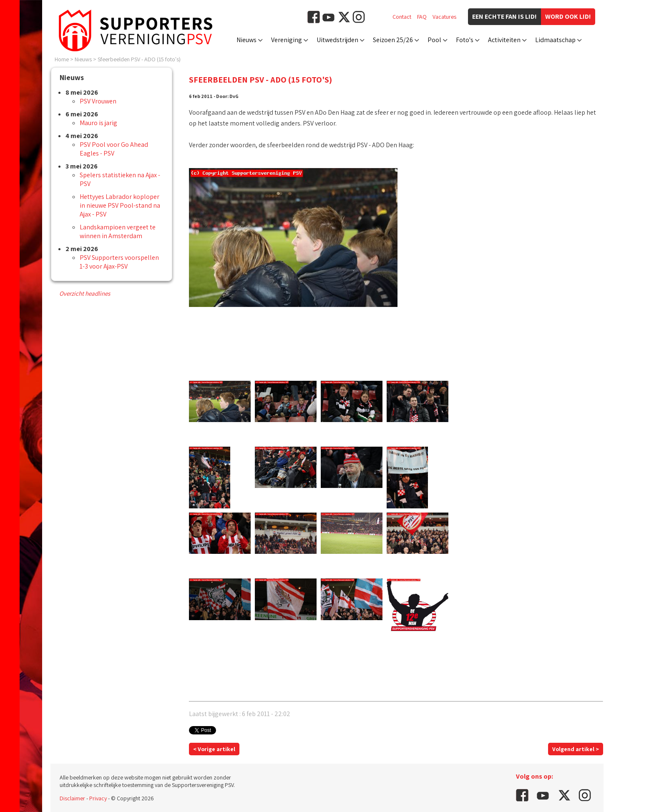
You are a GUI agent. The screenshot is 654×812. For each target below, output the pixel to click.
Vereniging (287, 40)
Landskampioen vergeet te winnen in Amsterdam (118, 231)
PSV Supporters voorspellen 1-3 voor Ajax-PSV (119, 262)
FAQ (422, 17)
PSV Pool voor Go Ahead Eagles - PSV (114, 149)
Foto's (465, 40)
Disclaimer (72, 798)
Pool (434, 40)
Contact (402, 17)
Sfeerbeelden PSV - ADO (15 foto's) (139, 59)
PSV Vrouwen (98, 101)
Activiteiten (504, 40)
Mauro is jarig (98, 123)
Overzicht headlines (85, 293)
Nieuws (247, 40)
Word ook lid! (568, 16)
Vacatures (444, 17)
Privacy (98, 798)
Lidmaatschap (555, 40)
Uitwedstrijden (337, 40)
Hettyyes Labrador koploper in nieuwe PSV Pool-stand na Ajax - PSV (120, 205)
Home (62, 59)
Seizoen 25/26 (393, 40)
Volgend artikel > (576, 749)
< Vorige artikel (214, 749)
